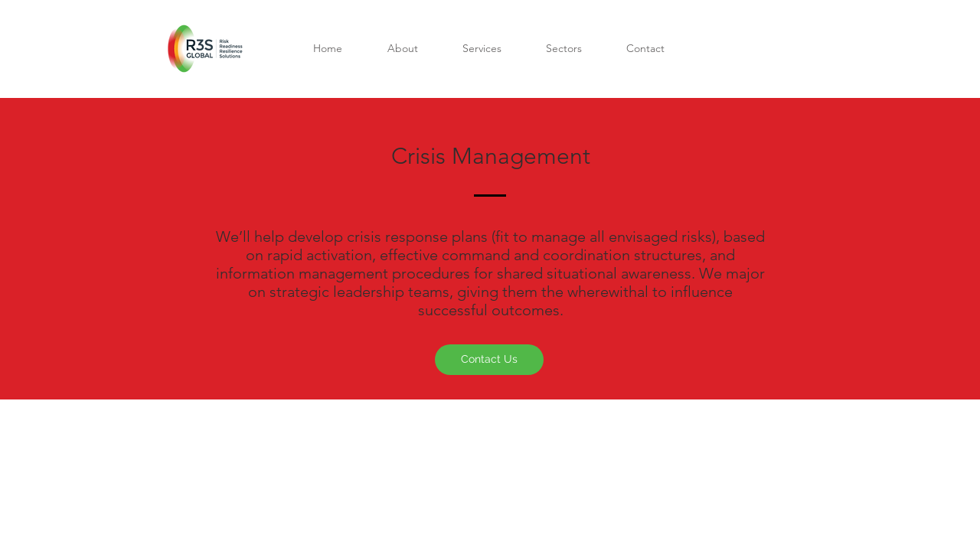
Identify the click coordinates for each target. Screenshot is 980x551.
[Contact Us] (489, 360)
